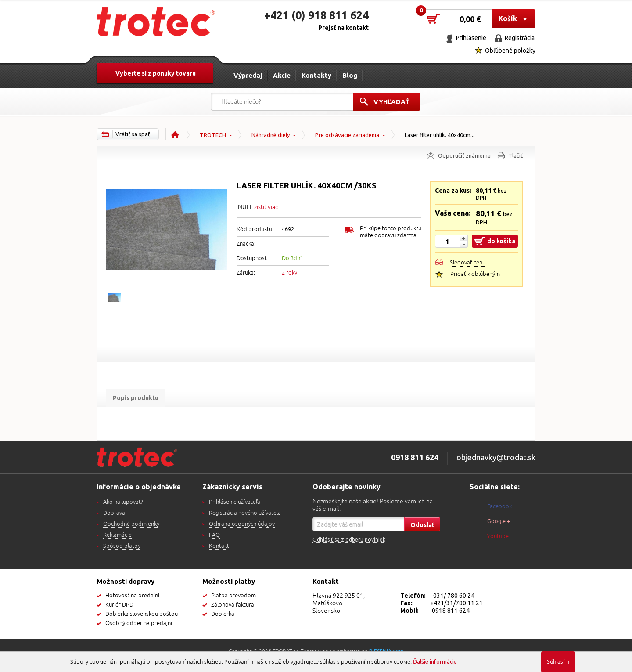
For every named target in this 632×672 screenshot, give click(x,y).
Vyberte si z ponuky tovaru (156, 73)
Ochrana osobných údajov (242, 524)
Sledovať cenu (468, 263)
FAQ (214, 535)
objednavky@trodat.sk (496, 457)
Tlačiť (515, 155)
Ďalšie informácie (435, 661)
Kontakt (219, 546)
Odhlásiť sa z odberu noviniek (349, 540)
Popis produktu (136, 398)
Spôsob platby (122, 546)
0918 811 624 (451, 611)
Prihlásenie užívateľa (235, 502)
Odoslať (422, 525)
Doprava (114, 513)
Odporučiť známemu (464, 155)
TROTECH (213, 135)
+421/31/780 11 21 (456, 603)
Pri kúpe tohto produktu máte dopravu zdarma (391, 232)
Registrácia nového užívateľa (245, 513)
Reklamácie (117, 535)
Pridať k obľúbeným (475, 274)
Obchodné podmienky (131, 524)
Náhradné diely (271, 135)
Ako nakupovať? (123, 502)
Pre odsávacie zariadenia (347, 135)
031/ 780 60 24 (454, 596)
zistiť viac (266, 207)
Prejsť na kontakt (343, 28)
